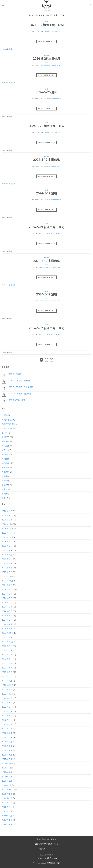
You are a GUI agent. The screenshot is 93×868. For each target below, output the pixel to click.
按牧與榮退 (6, 463)
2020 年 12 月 (7, 790)
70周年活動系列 (8, 420)
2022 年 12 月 (7, 685)
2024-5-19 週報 (46, 193)
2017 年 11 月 (7, 816)
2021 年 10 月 (7, 746)
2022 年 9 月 (7, 698)
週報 (46, 22)
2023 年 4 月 (7, 668)
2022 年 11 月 (7, 690)
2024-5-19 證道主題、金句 (46, 227)
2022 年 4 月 (7, 720)
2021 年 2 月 (7, 781)
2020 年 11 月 (7, 794)
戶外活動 (5, 459)
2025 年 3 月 (7, 568)
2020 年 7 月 (7, 803)
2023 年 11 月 (7, 637)
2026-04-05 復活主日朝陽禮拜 (20, 387)
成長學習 (5, 455)
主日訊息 (46, 55)
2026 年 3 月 (7, 516)
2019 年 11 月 (7, 807)
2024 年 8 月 (7, 598)
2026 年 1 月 (7, 524)
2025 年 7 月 (7, 550)
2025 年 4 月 (7, 563)
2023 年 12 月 (7, 633)
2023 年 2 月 (7, 677)
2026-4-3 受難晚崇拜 (16, 400)
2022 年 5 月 (7, 716)
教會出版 (5, 468)
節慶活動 (5, 494)
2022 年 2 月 (7, 729)
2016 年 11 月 (7, 820)
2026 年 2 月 (7, 520)
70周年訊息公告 (8, 428)
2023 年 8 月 (7, 650)
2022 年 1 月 (7, 733)
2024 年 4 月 (7, 616)
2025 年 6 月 (7, 555)
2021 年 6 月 (7, 764)
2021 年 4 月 (7, 772)
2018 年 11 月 (7, 811)
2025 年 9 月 (7, 542)
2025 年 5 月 (7, 559)
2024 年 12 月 (7, 581)
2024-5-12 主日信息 (47, 261)
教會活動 (5, 472)
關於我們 (43, 855)
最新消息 (5, 485)
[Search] (90, 5)
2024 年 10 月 (7, 590)
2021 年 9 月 (7, 750)
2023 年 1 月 (7, 681)
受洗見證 (5, 446)
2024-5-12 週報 (47, 294)
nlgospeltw (56, 31)
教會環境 (5, 476)
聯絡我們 (50, 855)
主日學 (4, 433)
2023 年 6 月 (7, 659)
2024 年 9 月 (7, 594)
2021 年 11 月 (7, 742)
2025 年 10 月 (7, 537)
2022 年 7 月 (7, 707)
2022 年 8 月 (7, 703)
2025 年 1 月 (7, 577)
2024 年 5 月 (7, 611)
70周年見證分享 (8, 424)
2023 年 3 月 (7, 672)
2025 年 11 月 (7, 533)
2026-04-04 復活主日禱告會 (19, 394)
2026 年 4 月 (7, 511)
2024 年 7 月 (7, 603)
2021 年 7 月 (7, 759)
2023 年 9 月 (7, 646)
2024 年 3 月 (7, 620)
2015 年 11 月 (7, 824)
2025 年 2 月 (7, 572)
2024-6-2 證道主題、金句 (46, 25)
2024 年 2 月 (7, 624)
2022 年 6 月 (7, 711)
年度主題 (5, 450)
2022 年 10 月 (7, 694)
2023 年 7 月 (7, 655)
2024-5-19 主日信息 (46, 160)
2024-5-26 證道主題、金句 (47, 126)
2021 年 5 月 (7, 768)
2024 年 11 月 (7, 585)
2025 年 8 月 (7, 546)
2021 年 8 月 (7, 755)
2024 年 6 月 (7, 607)
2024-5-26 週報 (47, 92)
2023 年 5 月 (7, 663)
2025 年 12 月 (7, 529)
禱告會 (4, 489)
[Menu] (3, 5)
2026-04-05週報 (15, 374)
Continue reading (46, 41)
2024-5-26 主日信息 (47, 59)
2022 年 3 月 (7, 724)
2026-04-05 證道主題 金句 (19, 381)
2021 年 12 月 (7, 738)
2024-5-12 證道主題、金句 (47, 328)
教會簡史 (5, 481)
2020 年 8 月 (7, 798)
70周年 (5, 415)
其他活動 (5, 441)
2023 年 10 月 (7, 642)
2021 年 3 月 (7, 777)
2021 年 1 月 (7, 785)
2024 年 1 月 (7, 629)
